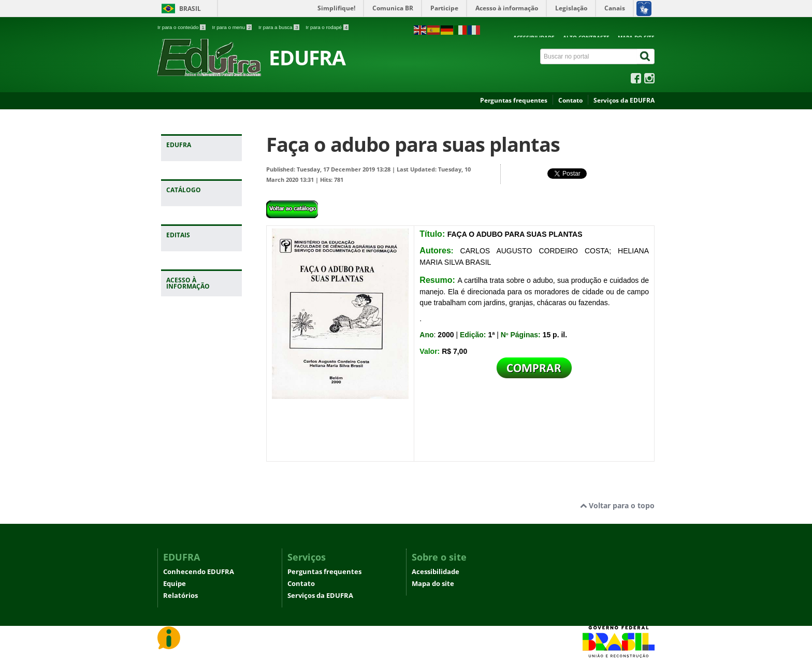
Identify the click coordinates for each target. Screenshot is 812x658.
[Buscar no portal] (589, 56)
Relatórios (180, 596)
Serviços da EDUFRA (624, 100)
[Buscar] (646, 56)
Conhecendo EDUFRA (199, 572)
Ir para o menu (233, 27)
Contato (570, 100)
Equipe (175, 584)
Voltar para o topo (617, 505)
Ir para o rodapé (327, 27)
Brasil (190, 9)
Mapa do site (433, 584)
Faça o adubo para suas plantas (413, 144)
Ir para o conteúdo (182, 27)
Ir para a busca (279, 27)
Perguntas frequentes (514, 100)
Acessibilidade (436, 572)
